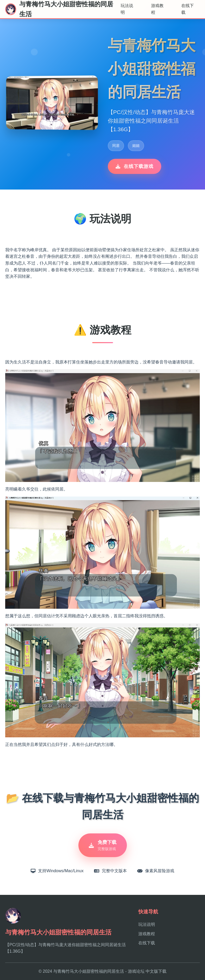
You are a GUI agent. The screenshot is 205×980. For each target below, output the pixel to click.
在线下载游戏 (135, 166)
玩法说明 (127, 9)
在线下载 (188, 9)
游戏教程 (157, 9)
